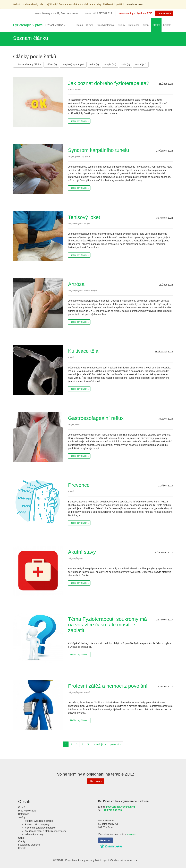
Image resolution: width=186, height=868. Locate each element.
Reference (134, 25)
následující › (99, 744)
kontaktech (133, 834)
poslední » (116, 744)
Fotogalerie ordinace (29, 845)
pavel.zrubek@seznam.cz (120, 807)
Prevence (79, 485)
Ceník (146, 25)
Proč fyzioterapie (106, 25)
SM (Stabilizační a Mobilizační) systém (45, 831)
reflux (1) (94, 65)
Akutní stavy (82, 552)
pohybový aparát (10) (73, 65)
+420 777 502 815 (112, 810)
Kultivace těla (83, 351)
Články (156, 25)
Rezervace (164, 13)
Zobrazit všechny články (28, 65)
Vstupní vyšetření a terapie (39, 821)
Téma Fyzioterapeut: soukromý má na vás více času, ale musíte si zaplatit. (107, 625)
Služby (122, 25)
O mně (90, 25)
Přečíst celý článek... (79, 121)
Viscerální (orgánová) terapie (40, 828)
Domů (80, 25)
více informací (135, 4)
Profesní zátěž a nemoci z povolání (108, 686)
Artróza (76, 284)
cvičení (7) (51, 65)
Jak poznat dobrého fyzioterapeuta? (109, 83)
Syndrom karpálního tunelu (99, 150)
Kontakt (167, 25)
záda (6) (126, 65)
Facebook (105, 840)
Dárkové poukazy (34, 834)
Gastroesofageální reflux (96, 418)
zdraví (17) (141, 65)
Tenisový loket (84, 217)
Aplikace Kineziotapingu (38, 824)
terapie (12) (110, 65)
